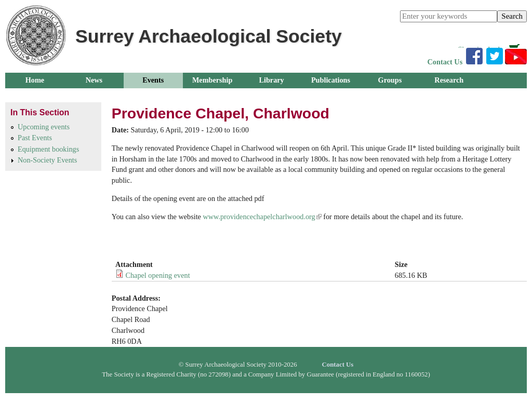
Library (271, 80)
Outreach (35, 96)
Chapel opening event (157, 275)
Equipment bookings (48, 149)
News (94, 80)
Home (35, 80)
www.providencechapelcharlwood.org (262, 217)
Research (449, 80)
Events (153, 80)
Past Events (35, 138)
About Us (94, 96)
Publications (331, 80)
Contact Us (445, 62)
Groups (390, 80)
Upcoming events (44, 127)
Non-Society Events (47, 160)
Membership (212, 80)
